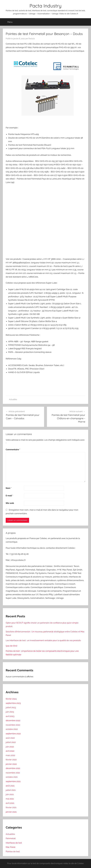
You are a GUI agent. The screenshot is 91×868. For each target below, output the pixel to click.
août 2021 (10, 786)
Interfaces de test (14, 843)
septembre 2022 (13, 734)
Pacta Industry (45, 6)
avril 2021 (10, 803)
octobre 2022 (12, 729)
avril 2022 (10, 751)
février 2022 (11, 760)
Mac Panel (11, 847)
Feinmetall (11, 838)
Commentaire (13, 450)
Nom (9, 488)
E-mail (9, 496)
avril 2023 (10, 716)
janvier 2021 (11, 812)
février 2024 (11, 699)
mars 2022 (10, 755)
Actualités (13, 399)
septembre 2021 (13, 781)
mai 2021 (10, 799)
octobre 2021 (12, 777)
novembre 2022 (13, 725)
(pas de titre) (11, 646)
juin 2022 (10, 747)
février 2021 (11, 807)
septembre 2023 (13, 703)
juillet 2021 (11, 790)
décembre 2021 (13, 768)
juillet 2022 (11, 742)
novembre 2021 (13, 773)
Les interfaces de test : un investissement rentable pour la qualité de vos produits (43, 640)
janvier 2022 (11, 764)
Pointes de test (13, 851)
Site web (10, 503)
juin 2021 (10, 794)
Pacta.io (32, 39)
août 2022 (10, 738)
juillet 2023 (11, 707)
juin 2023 (10, 712)
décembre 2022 (13, 720)
